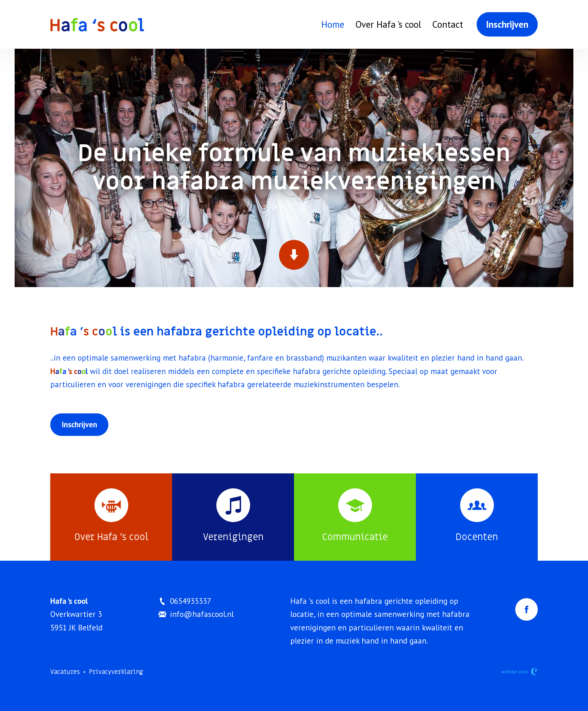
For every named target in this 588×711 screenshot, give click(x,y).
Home (333, 24)
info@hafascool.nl (196, 614)
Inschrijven (507, 24)
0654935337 (185, 601)
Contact (448, 24)
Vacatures (65, 672)
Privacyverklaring (116, 672)
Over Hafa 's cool (388, 24)
